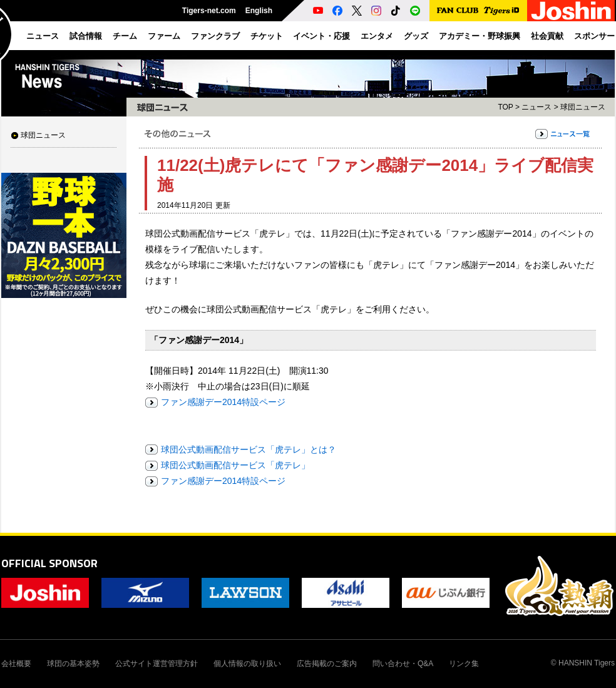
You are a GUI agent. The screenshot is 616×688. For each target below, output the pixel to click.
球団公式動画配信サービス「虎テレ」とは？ (249, 449)
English (259, 11)
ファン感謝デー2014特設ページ (223, 402)
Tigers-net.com (209, 11)
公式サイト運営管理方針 (157, 664)
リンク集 (464, 664)
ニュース (536, 107)
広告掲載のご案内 (327, 664)
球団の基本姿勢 (73, 664)
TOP (505, 107)
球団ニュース (43, 135)
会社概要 (16, 664)
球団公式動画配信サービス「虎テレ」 (235, 465)
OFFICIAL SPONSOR (49, 563)
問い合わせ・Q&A (403, 664)
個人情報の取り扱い (247, 664)
